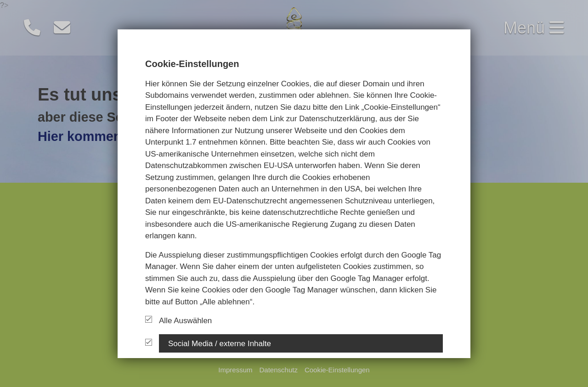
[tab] (301, 343)
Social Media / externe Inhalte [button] (220, 343)
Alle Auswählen (178, 320)
